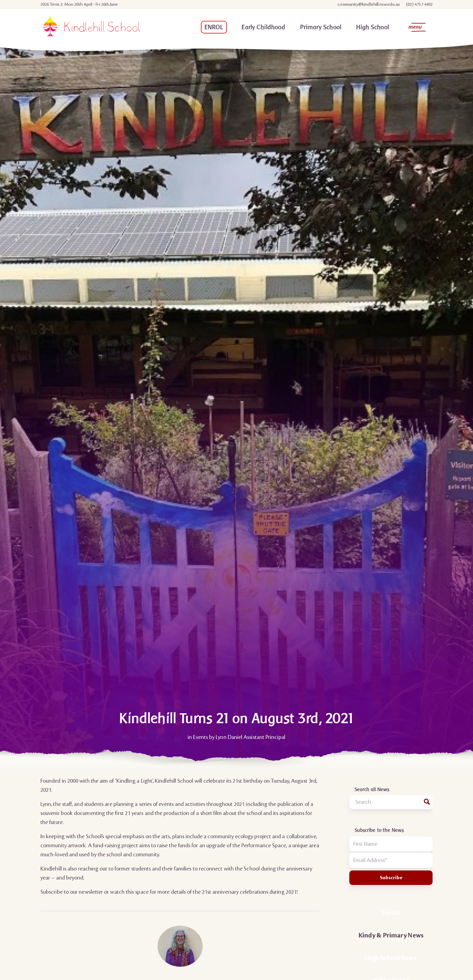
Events (200, 737)
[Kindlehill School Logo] (90, 29)
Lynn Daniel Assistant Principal (250, 737)
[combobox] (391, 802)
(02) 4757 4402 (419, 5)
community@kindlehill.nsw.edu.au (368, 5)
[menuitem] (369, 5)
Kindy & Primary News (391, 935)
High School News (391, 958)
